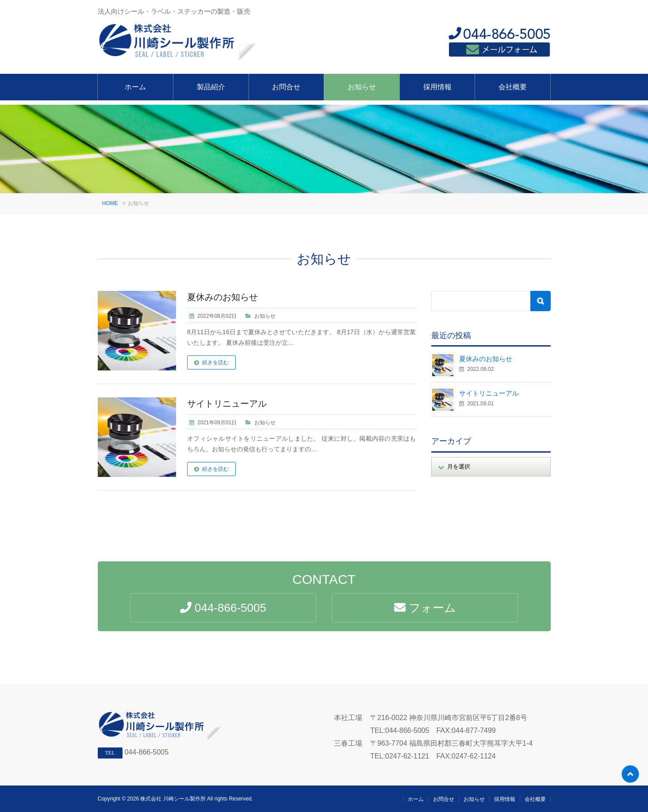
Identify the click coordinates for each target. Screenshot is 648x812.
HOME (110, 203)
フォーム (425, 608)
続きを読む (215, 362)
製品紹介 (211, 87)
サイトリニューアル (227, 404)
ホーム (135, 87)
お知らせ (362, 87)
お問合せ (286, 87)
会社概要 (513, 87)
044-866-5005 (147, 752)
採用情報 (437, 87)
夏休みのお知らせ (222, 297)
